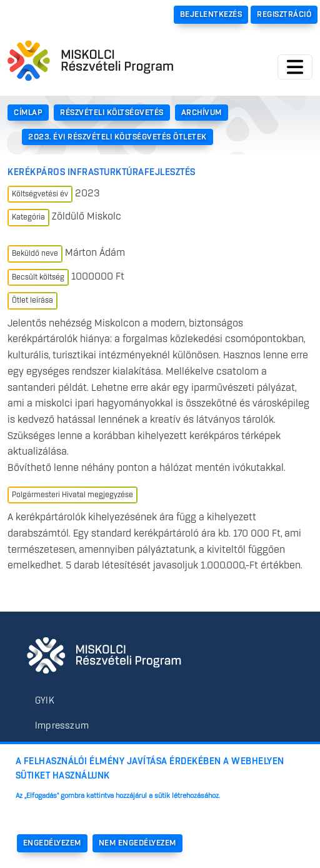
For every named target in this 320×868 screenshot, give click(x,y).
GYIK (45, 701)
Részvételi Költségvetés (112, 113)
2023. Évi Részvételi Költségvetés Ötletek (117, 137)
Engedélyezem (52, 844)
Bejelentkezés (211, 14)
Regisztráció (284, 14)
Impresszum (62, 726)
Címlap (28, 113)
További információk (57, 813)
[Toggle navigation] (295, 67)
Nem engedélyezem (137, 844)
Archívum (202, 113)
